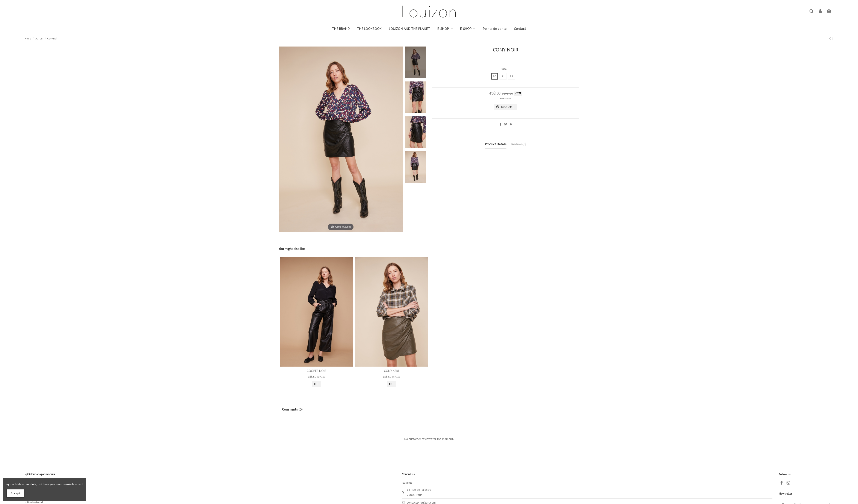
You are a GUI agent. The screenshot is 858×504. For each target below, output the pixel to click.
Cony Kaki (391, 371)
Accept (15, 493)
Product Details (496, 144)
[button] (445, 29)
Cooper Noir (316, 371)
